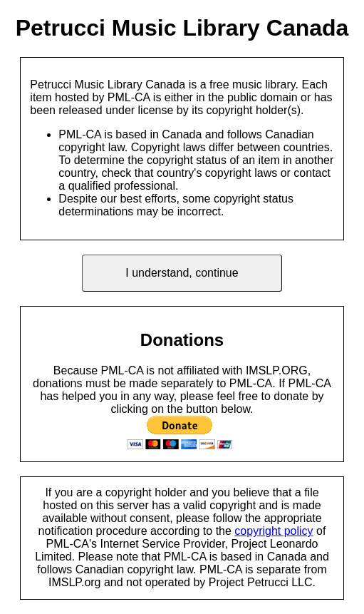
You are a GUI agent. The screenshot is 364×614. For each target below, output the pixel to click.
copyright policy (274, 531)
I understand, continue (182, 273)
